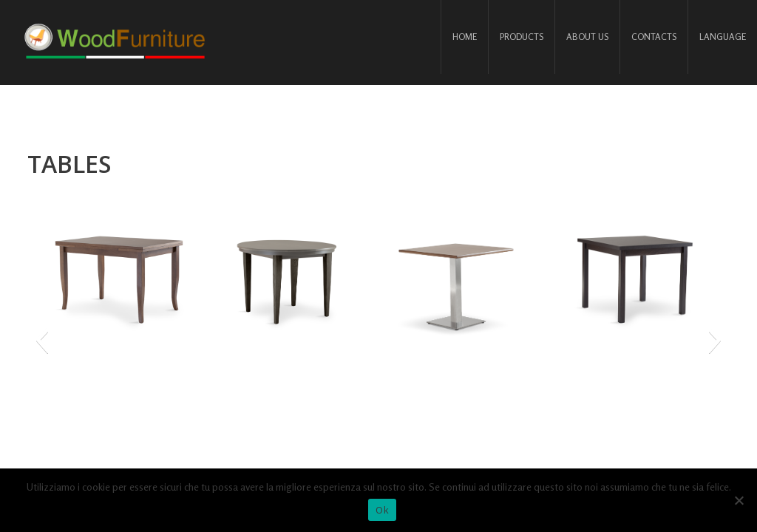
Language (723, 37)
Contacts (654, 37)
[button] (42, 340)
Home (465, 37)
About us (587, 37)
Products (522, 37)
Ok (382, 510)
